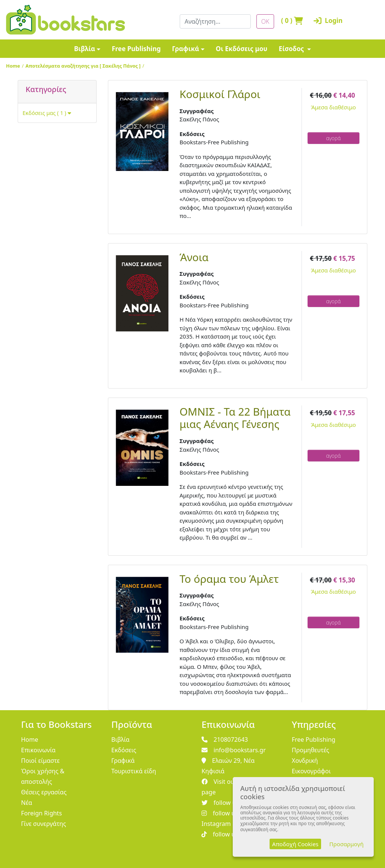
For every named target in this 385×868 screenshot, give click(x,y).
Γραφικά (185, 49)
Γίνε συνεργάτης (44, 824)
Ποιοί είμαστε (40, 761)
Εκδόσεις (124, 750)
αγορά (333, 138)
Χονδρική (305, 761)
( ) (289, 20)
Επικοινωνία (38, 750)
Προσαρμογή (346, 844)
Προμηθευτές (311, 750)
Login (322, 20)
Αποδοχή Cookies (295, 844)
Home (13, 66)
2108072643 (225, 739)
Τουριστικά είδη (134, 771)
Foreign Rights (42, 813)
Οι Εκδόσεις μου (242, 49)
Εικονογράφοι (311, 771)
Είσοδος (292, 49)
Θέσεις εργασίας (44, 792)
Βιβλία (85, 49)
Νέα (27, 803)
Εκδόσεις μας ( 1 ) (47, 113)
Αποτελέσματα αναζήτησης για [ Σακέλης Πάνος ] (83, 66)
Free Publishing (136, 49)
